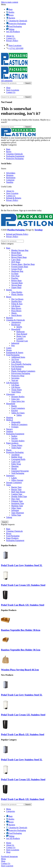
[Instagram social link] (14, 856)
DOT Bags (16, 262)
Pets (13, 346)
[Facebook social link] (5, 856)
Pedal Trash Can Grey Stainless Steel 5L (22, 565)
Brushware (16, 325)
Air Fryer (15, 359)
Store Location (12, 193)
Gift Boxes (16, 306)
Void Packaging (18, 473)
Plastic (9, 450)
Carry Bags (16, 260)
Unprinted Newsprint (20, 471)
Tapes (9, 485)
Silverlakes (11, 173)
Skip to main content (10, 2)
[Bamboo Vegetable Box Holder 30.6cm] (6, 625)
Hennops (10, 175)
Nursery (9, 429)
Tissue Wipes (17, 445)
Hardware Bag (17, 271)
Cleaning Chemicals (14, 154)
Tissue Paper (17, 390)
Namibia (10, 182)
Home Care (21, 336)
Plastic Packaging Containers (23, 371)
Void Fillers (16, 392)
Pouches (15, 278)
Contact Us (11, 196)
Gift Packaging (12, 383)
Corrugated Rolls (18, 459)
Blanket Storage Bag (20, 250)
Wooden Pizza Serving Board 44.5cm (20, 670)
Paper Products (12, 538)
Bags (8, 149)
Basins (14, 406)
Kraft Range (16, 369)
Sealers (14, 436)
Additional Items (18, 357)
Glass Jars (15, 399)
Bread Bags (16, 253)
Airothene (15, 455)
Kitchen (15, 411)
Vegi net (15, 380)
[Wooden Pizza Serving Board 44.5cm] (6, 665)
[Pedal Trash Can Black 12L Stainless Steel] (6, 600)
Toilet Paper (16, 448)
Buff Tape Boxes (18, 492)
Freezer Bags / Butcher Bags (23, 264)
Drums (9, 350)
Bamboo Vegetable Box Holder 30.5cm (21, 650)
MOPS (19, 327)
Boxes (9, 152)
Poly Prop (15, 276)
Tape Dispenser (18, 513)
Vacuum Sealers (18, 441)
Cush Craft (16, 462)
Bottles (9, 290)
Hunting (9, 417)
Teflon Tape (16, 515)
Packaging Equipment (15, 156)
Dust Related (22, 334)
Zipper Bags (16, 287)
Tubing (9, 517)
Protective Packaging (15, 158)
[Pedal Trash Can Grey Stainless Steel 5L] (6, 560)
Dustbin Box (16, 301)
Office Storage (17, 480)
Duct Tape (16, 499)
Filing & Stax (17, 304)
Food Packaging (13, 355)
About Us (10, 191)
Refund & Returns (14, 198)
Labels (14, 478)
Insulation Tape (18, 503)
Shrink (14, 469)
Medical (9, 420)
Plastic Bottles (17, 294)
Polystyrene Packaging (21, 373)
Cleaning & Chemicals (16, 320)
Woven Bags (16, 285)
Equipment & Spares (15, 352)
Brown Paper (17, 255)
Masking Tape (17, 506)
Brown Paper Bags (19, 257)
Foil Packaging (17, 366)
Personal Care (22, 341)
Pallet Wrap (16, 464)
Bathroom (21, 332)
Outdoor (10, 431)
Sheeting (15, 466)
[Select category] (26, 244)
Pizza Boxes (16, 311)
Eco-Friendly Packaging (21, 364)
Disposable (16, 422)
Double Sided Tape (19, 496)
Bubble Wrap (17, 457)
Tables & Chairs (18, 413)
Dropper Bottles (18, 397)
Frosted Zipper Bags (20, 267)
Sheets (14, 313)
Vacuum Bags (17, 283)
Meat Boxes (16, 308)
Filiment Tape (17, 501)
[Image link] (18, 136)
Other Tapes (16, 508)
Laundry (20, 339)
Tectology (39, 230)
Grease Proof (17, 269)
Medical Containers (19, 424)
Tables (19, 415)
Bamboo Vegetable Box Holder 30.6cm (21, 630)
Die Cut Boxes (17, 299)
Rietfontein (11, 178)
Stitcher (15, 438)
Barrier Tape (16, 487)
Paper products (12, 443)
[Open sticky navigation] (7, 81)
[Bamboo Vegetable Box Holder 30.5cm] (6, 645)
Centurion (10, 180)
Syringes (15, 427)
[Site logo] (14, 65)
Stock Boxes (16, 315)
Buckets (9, 318)
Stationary (10, 476)
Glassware (10, 394)
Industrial (15, 343)
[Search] (12, 83)
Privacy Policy (12, 200)
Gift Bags (15, 385)
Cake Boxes (16, 362)
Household (16, 329)
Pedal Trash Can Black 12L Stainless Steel (23, 605)
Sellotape (15, 510)
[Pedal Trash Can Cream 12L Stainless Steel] (6, 580)
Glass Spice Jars (18, 401)
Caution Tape (17, 494)
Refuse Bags (16, 280)
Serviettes (15, 378)
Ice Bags (15, 274)
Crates (9, 348)
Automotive (16, 322)
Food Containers (18, 408)
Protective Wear (18, 376)
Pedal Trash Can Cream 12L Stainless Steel (23, 585)
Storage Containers (14, 483)
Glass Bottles (17, 292)
